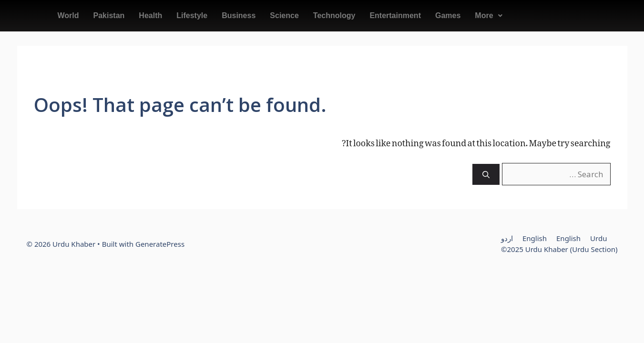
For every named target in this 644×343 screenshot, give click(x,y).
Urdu (598, 238)
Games (448, 15)
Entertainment (395, 15)
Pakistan (109, 15)
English (535, 238)
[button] (488, 16)
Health (150, 15)
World (68, 15)
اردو (507, 238)
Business (239, 15)
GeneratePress (160, 244)
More (488, 15)
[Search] (486, 175)
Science (284, 15)
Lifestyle (192, 15)
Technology (334, 15)
